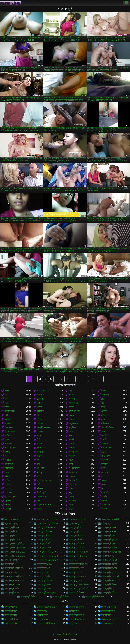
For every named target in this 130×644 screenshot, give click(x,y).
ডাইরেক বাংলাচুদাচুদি (77, 519)
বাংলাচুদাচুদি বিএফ (76, 593)
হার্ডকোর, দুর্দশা (11, 497)
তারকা (104, 452)
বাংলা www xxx (108, 623)
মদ (102, 476)
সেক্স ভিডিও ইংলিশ (12, 623)
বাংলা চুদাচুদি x (75, 531)
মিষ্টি (39, 440)
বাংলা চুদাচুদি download (47, 527)
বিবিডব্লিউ (9, 468)
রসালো (104, 484)
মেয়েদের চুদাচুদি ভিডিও (111, 619)
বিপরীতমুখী (41, 493)
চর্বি (38, 484)
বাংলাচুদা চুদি (74, 560)
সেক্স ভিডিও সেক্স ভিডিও (47, 607)
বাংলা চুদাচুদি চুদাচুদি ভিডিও (15, 544)
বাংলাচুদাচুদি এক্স (43, 568)
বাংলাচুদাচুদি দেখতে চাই (111, 580)
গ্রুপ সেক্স (41, 468)
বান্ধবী (104, 440)
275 (93, 379)
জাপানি (8, 423)
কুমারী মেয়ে (74, 403)
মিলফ (71, 407)
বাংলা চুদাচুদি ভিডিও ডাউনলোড (15, 556)
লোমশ (104, 431)
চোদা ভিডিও (74, 611)
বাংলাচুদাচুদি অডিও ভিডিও (80, 564)
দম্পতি (7, 452)
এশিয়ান (104, 411)
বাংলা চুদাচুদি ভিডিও (109, 548)
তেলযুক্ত (72, 476)
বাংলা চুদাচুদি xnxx (109, 531)
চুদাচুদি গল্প (73, 623)
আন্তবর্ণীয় (105, 444)
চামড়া (39, 436)
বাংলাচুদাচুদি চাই (75, 572)
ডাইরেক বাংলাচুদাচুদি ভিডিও (112, 519)
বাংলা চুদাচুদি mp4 (109, 527)
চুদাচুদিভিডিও (42, 611)
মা (5, 456)
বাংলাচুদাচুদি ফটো (12, 588)
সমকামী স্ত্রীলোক (43, 427)
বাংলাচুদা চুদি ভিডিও (109, 560)
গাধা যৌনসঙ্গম (10, 448)
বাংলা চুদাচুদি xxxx (76, 536)
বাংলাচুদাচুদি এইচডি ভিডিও (15, 568)
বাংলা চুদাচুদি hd (75, 527)
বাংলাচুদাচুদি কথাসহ (109, 568)
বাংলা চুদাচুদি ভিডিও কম (79, 552)
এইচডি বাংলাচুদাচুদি (12, 519)
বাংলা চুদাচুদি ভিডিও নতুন (47, 556)
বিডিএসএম (106, 456)
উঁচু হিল (8, 501)
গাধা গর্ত (8, 489)
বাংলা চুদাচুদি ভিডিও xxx (15, 552)
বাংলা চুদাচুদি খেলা (12, 540)
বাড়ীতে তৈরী (106, 448)
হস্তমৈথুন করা (74, 411)
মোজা (71, 497)
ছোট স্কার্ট (105, 501)
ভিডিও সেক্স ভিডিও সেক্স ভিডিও (48, 623)
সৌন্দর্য (40, 419)
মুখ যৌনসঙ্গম (74, 468)
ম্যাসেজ (104, 509)
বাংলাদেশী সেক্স (11, 607)
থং (38, 460)
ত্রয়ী (6, 415)
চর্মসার (39, 444)
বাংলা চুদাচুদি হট (108, 556)
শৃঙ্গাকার (40, 423)
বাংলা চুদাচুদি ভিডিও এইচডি (48, 552)
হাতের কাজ (74, 452)
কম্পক (39, 476)
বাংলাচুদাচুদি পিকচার (109, 584)
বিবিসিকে (41, 452)
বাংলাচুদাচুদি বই (107, 588)
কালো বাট (73, 480)
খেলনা (72, 415)
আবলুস (72, 456)
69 (102, 489)
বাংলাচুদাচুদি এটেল (77, 568)
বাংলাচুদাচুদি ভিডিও (61, 597)
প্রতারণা (8, 484)
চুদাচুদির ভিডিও (43, 619)
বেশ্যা (71, 431)
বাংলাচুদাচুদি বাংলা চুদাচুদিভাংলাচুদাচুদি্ (48, 593)
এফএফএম (9, 464)
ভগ (6, 395)
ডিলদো (72, 448)
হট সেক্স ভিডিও (11, 619)
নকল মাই (105, 493)
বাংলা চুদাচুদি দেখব (77, 544)
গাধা (71, 391)
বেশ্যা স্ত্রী (8, 460)
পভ (70, 436)
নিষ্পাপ (7, 407)
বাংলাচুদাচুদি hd (11, 564)
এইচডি (40, 407)
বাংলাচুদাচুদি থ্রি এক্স (45, 580)
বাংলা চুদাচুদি (106, 523)
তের (6, 403)
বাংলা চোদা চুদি (11, 615)
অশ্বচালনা (105, 395)
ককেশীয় (104, 436)
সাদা (6, 399)
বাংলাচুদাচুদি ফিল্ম (44, 588)
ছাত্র (38, 464)
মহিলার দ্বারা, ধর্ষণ (44, 480)
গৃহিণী (71, 460)
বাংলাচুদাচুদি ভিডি (28, 597)
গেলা (103, 468)
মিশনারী (40, 403)
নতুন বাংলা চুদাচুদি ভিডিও (47, 523)
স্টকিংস (104, 415)
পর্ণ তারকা (105, 423)
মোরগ (104, 480)
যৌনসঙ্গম (8, 493)
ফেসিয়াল (8, 436)
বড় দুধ (72, 395)
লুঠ (102, 403)
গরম (103, 419)
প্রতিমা (72, 509)
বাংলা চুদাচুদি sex (12, 531)
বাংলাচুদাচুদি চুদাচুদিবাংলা (15, 576)
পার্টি (39, 501)
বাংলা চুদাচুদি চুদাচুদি (109, 540)
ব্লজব (7, 391)
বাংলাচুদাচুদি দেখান (12, 584)
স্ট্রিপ (39, 415)
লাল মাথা (8, 444)
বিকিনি (7, 476)
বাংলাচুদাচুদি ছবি (43, 576)
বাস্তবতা (40, 456)
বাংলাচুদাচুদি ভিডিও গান (95, 597)
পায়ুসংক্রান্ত (73, 423)
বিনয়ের (8, 419)
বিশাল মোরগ (10, 431)
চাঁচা (103, 399)
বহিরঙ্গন (40, 431)
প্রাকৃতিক (72, 427)
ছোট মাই (40, 399)
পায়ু (70, 493)
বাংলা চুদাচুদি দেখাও (109, 544)
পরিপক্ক (40, 489)
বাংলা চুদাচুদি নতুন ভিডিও (15, 548)
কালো (7, 440)
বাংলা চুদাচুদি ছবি (44, 544)
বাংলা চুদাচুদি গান (44, 540)
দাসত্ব (7, 472)
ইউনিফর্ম (72, 501)
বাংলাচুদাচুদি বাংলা (12, 593)
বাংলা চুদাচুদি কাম (108, 536)
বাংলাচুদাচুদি (11, 3)
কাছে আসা (41, 448)
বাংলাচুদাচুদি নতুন (44, 584)
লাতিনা (7, 480)
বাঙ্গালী (104, 497)
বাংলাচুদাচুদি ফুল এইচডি (79, 588)
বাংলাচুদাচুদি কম (11, 572)
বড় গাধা (72, 484)
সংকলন (72, 419)
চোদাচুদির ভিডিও (108, 611)
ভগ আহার (105, 472)
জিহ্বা (39, 509)
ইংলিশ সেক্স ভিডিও (109, 607)
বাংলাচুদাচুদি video (44, 564)
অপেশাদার (9, 427)
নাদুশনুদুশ (105, 460)
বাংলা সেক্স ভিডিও (76, 607)
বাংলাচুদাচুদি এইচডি (109, 564)
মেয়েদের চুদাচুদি (11, 611)
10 (79, 379)
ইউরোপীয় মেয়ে (43, 391)
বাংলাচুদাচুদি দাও (76, 580)
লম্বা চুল (40, 472)
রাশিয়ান (104, 464)
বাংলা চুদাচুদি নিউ (44, 548)
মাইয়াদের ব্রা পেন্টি (44, 505)
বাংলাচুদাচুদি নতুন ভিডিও (79, 584)
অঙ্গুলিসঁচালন (108, 427)
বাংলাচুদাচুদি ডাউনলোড (14, 580)
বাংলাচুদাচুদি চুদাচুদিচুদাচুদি (111, 572)
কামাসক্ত (40, 411)
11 (86, 379)
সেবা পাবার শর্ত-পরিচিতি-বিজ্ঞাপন (65, 634)
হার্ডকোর (40, 395)
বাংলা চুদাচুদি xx (11, 536)
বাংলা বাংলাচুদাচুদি (12, 560)
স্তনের (71, 489)
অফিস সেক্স (106, 505)
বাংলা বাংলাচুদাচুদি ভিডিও (47, 560)
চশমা (71, 464)
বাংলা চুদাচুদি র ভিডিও (78, 556)
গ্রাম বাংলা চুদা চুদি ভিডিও (47, 519)
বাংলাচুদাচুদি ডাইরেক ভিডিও (112, 576)
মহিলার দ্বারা (10, 411)
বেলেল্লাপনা (42, 497)
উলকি (71, 444)
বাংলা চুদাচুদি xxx (44, 536)
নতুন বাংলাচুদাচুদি (76, 523)
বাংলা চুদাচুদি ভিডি (76, 548)
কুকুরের (72, 399)
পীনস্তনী (104, 391)
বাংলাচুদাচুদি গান (43, 572)
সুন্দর (103, 407)
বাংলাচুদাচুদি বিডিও (109, 593)
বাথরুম (7, 505)
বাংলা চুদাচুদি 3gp (12, 527)
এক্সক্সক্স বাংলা (42, 615)
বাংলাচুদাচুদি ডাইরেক (77, 576)
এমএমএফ (73, 472)
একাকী (72, 440)
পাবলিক (8, 509)
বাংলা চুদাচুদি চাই (76, 540)
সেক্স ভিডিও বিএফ (77, 619)
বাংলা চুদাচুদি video (45, 531)
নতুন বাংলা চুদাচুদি (12, 523)
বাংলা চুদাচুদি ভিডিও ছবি (111, 552)
